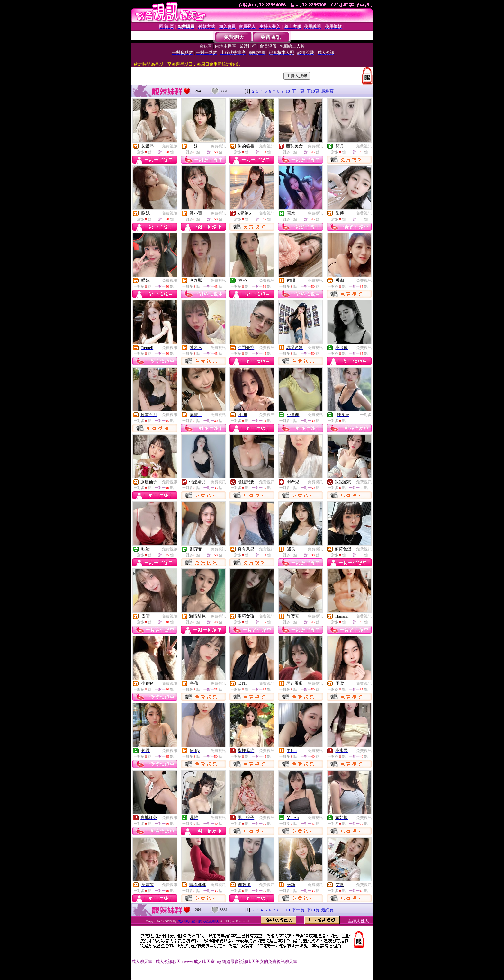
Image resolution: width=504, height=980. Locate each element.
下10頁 (313, 91)
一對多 (366, 415)
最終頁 (327, 91)
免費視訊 (170, 146)
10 (288, 91)
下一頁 (298, 91)
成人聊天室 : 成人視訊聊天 (198, 921)
